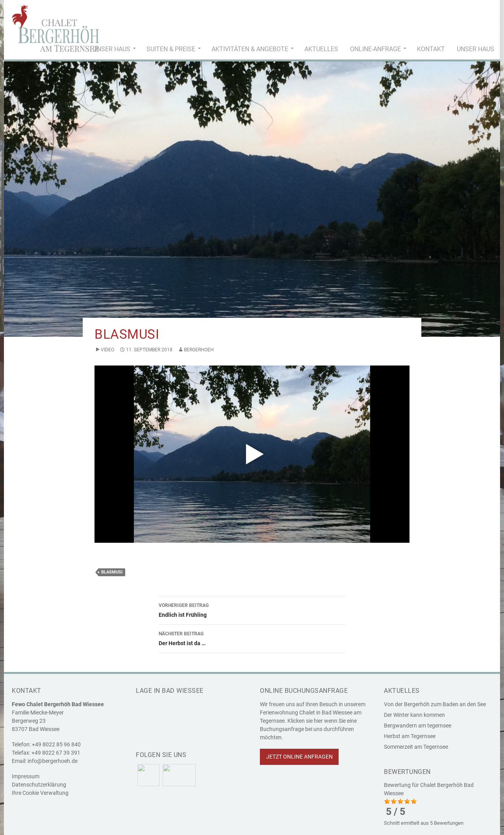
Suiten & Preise (171, 49)
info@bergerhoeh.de (53, 761)
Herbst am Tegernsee (410, 736)
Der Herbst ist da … (252, 638)
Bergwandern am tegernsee (418, 726)
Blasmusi (112, 572)
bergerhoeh (199, 350)
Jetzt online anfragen (299, 757)
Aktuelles (321, 49)
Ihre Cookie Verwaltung (40, 793)
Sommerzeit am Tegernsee (416, 747)
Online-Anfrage (375, 49)
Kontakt (431, 49)
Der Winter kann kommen (414, 715)
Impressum (26, 776)
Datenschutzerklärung (39, 785)
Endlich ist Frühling (252, 609)
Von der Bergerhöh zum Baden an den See (435, 704)
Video (107, 350)
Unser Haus (112, 49)
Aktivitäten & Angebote (250, 49)
